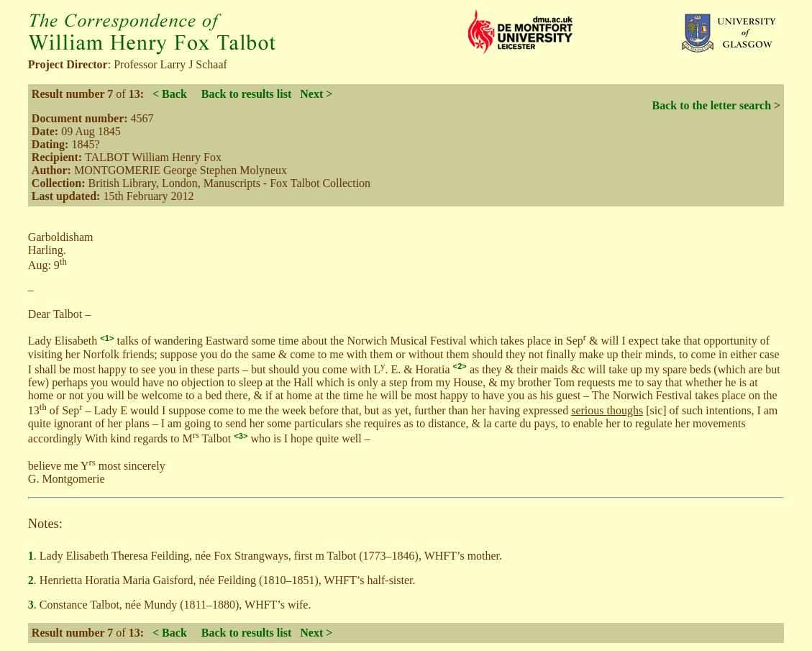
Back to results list (246, 94)
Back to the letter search (711, 105)
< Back (170, 94)
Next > (316, 94)
